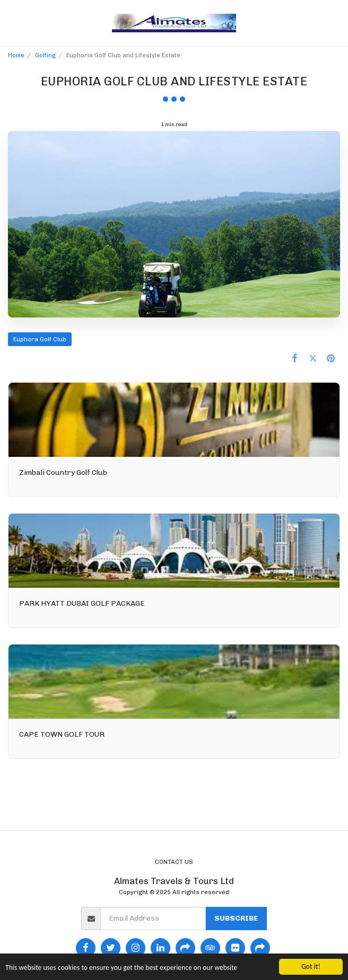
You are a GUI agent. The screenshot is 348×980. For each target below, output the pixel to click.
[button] (12, 23)
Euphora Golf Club (40, 339)
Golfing (45, 55)
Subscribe (236, 918)
